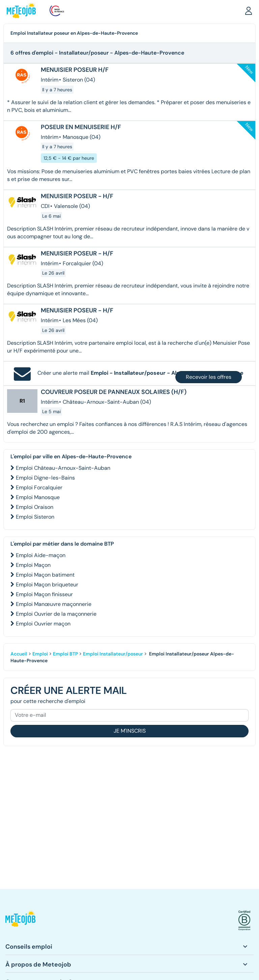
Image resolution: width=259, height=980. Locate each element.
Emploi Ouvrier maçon (43, 624)
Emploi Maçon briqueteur (47, 585)
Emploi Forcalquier (39, 487)
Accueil (19, 654)
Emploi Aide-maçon (41, 555)
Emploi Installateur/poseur (113, 654)
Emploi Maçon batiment (45, 575)
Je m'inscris (130, 731)
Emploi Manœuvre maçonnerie (54, 604)
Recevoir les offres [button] (209, 377)
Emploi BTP (65, 654)
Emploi (40, 654)
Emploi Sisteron (35, 517)
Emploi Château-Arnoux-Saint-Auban (63, 468)
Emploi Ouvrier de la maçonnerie (56, 614)
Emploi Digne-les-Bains (45, 478)
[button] (249, 10)
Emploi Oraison (35, 507)
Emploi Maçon (33, 565)
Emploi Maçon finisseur (44, 594)
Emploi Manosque (38, 497)
